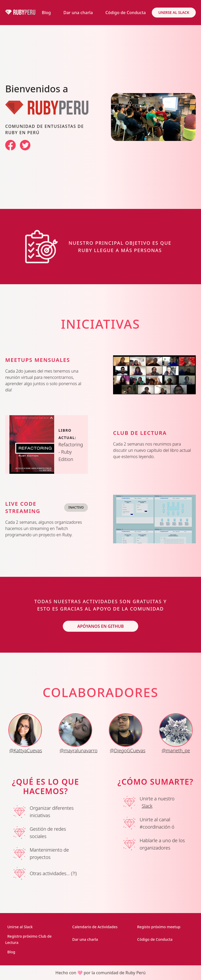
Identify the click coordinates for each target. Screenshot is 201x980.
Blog (46, 13)
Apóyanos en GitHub (100, 626)
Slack (147, 806)
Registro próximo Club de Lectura (28, 939)
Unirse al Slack (174, 12)
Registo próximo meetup (159, 927)
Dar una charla (78, 13)
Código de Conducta (126, 13)
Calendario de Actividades (95, 927)
